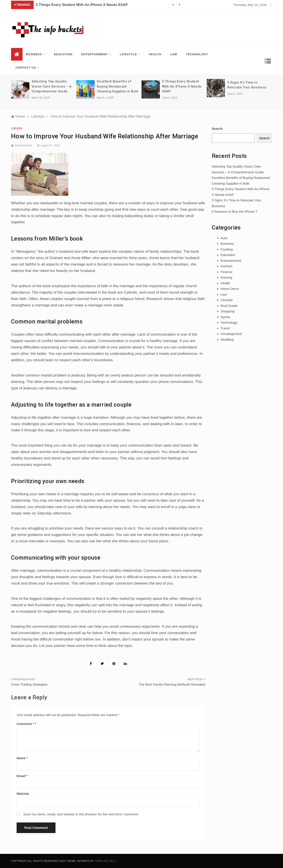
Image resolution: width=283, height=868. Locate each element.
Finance (227, 272)
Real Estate (229, 306)
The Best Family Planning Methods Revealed (172, 684)
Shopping (228, 311)
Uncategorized (231, 334)
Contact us (27, 68)
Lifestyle (130, 54)
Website (23, 794)
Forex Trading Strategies (29, 684)
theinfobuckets (23, 145)
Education (63, 54)
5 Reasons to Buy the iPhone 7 (235, 211)
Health (155, 54)
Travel (225, 328)
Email (22, 776)
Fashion (227, 266)
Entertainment (96, 54)
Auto (224, 238)
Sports (225, 317)
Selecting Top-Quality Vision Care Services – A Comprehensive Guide (52, 86)
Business (35, 54)
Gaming (227, 277)
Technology (197, 54)
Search (217, 129)
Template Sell (105, 861)
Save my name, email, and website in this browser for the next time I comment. (81, 814)
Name (22, 758)
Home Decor (230, 289)
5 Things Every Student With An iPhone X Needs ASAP (82, 5)
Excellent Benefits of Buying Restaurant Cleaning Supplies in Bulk (118, 86)
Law (174, 54)
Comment (25, 724)
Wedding (227, 339)
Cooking (227, 249)
